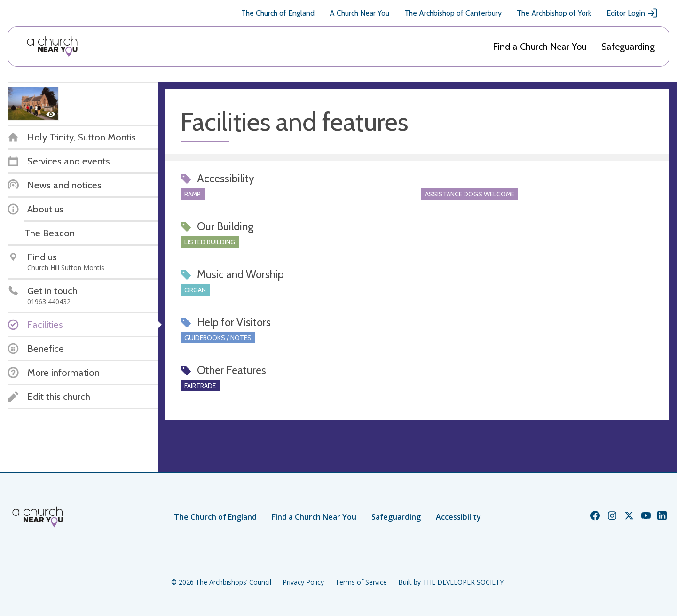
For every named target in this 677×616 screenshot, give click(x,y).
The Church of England (278, 13)
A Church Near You (359, 13)
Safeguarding (628, 47)
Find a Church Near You (539, 47)
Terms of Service (361, 582)
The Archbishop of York (554, 13)
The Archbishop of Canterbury (453, 13)
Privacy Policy (303, 582)
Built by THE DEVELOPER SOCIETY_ (452, 582)
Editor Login (632, 13)
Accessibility (458, 517)
